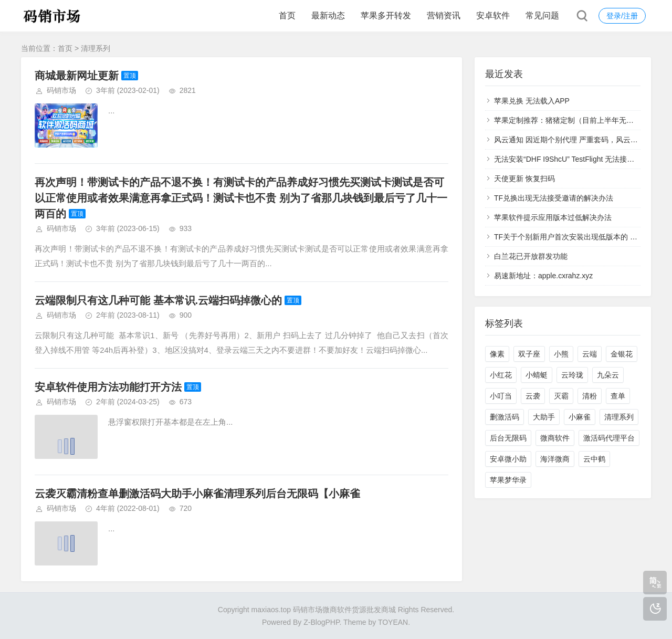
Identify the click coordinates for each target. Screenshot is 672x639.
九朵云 (608, 375)
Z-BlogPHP (321, 622)
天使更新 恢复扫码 (524, 179)
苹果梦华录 (508, 480)
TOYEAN (393, 622)
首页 (287, 15)
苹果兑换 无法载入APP (532, 101)
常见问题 (542, 15)
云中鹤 (594, 459)
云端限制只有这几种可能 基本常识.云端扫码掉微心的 (158, 300)
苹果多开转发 (386, 15)
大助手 (544, 417)
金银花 (622, 354)
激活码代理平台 (609, 438)
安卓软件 (493, 15)
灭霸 (561, 396)
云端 (590, 354)
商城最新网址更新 (77, 76)
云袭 (533, 396)
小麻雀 (580, 417)
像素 (497, 354)
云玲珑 (572, 375)
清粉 (590, 396)
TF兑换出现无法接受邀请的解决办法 (554, 198)
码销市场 (61, 90)
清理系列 (619, 417)
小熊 (561, 354)
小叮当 (501, 396)
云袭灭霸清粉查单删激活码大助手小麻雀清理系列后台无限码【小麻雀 (197, 494)
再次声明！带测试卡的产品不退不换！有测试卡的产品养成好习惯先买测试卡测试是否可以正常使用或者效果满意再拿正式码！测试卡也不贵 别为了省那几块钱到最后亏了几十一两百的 (241, 198)
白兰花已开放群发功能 (531, 256)
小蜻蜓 (537, 375)
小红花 (501, 375)
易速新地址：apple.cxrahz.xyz (543, 276)
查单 (618, 396)
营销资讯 (444, 15)
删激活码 (505, 417)
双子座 (529, 354)
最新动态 (328, 15)
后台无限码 (508, 438)
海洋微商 (555, 459)
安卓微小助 (508, 459)
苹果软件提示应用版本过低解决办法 (553, 217)
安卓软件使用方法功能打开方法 (108, 387)
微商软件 (555, 438)
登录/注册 (622, 16)
